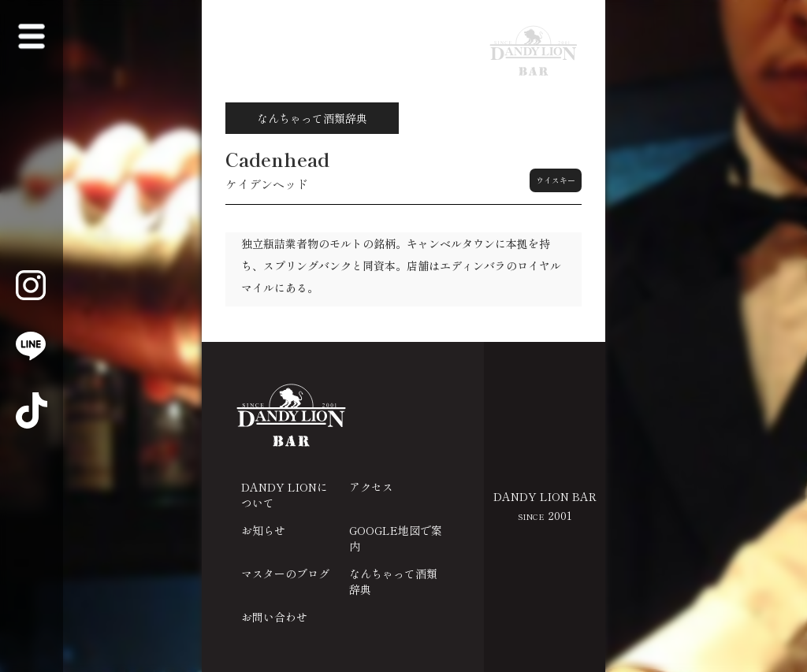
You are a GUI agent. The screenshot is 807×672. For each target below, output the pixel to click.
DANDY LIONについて (284, 495)
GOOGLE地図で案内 (396, 538)
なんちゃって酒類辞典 (393, 581)
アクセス (371, 487)
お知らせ (263, 530)
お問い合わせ (274, 617)
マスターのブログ (285, 574)
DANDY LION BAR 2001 (545, 506)
